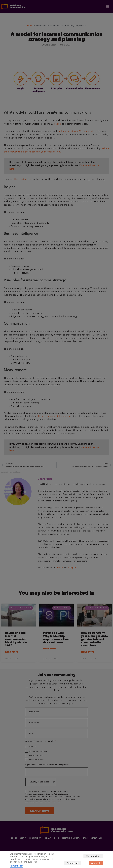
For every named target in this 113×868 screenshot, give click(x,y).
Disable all (95, 858)
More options (93, 851)
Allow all (96, 865)
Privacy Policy (16, 864)
